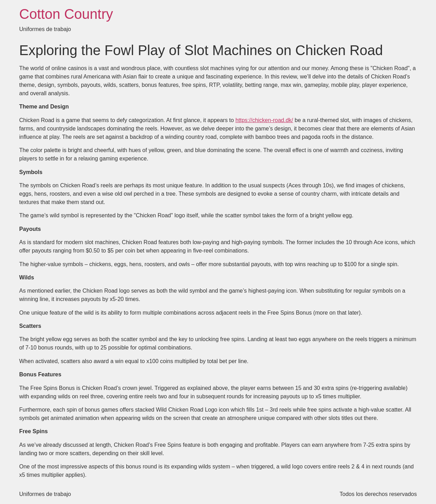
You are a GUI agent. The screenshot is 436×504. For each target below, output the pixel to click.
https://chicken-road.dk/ (264, 120)
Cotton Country (66, 14)
